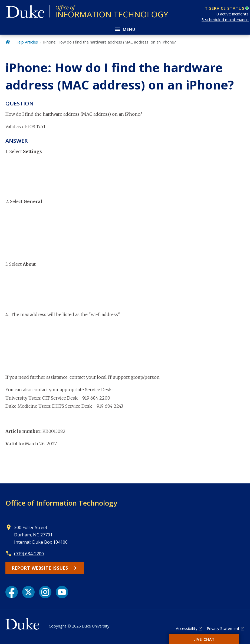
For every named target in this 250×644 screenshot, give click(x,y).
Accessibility (187, 628)
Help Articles (27, 42)
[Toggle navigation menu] (125, 29)
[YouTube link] (62, 592)
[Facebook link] (12, 592)
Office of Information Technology (61, 503)
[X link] (28, 592)
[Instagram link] (45, 592)
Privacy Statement (223, 628)
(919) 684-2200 (29, 554)
